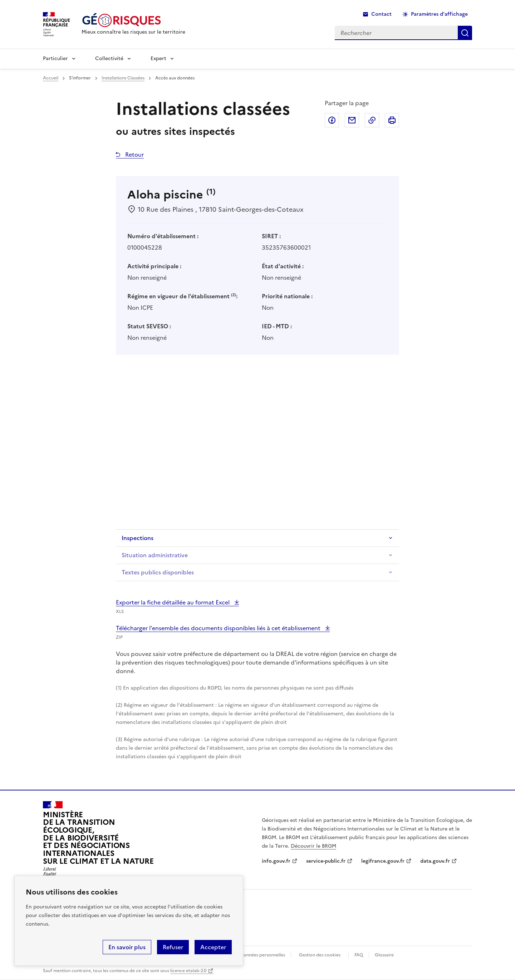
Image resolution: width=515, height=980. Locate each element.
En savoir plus (127, 947)
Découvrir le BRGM (313, 846)
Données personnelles (263, 955)
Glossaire (384, 955)
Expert (158, 58)
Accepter (213, 947)
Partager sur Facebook (332, 120)
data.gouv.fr (435, 861)
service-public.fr (326, 861)
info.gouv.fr (276, 861)
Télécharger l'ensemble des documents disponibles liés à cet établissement (219, 628)
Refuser (173, 947)
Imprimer (392, 120)
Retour (134, 155)
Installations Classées (123, 78)
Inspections (138, 538)
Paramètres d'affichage (439, 14)
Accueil (51, 78)
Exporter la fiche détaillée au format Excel (173, 602)
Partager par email (352, 120)
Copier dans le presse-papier (372, 120)
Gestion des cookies (320, 955)
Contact (381, 14)
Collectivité (109, 58)
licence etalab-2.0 (188, 971)
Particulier (55, 58)
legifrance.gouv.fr (383, 861)
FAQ (359, 955)
